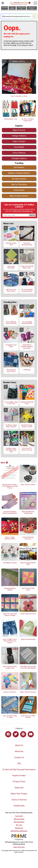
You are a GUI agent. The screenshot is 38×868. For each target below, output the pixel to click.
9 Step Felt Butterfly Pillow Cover (27, 267)
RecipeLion (19, 828)
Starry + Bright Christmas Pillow (10, 538)
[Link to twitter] (16, 734)
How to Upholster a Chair (19, 96)
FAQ (19, 763)
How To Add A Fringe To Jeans (10, 717)
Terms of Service (19, 800)
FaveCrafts (19, 816)
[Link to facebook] (8, 734)
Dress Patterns (19, 153)
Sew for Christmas (19, 184)
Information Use (27, 211)
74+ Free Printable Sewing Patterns (27, 290)
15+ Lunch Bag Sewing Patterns (27, 323)
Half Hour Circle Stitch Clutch (11, 290)
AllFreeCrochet (19, 819)
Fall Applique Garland (10, 563)
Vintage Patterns (19, 136)
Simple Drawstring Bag (28, 639)
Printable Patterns (19, 158)
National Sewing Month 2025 (28, 564)
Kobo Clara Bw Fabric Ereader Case (10, 667)
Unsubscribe (19, 806)
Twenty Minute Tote (10, 119)
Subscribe (19, 788)
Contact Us (19, 757)
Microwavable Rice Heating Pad (28, 513)
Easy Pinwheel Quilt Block (28, 589)
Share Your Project (19, 794)
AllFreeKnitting (19, 822)
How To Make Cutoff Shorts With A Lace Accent (10, 641)
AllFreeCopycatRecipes (19, 831)
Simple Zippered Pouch (28, 614)
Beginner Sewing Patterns (19, 173)
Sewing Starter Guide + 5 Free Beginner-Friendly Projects (10, 486)
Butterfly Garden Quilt (11, 244)
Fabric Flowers (19, 141)
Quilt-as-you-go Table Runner (28, 717)
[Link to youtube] (31, 734)
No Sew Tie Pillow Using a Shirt (28, 120)
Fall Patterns (19, 167)
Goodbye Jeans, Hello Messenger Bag (11, 450)
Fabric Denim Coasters (28, 485)
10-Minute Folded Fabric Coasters (11, 426)
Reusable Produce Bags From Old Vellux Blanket (28, 667)
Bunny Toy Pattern (10, 692)
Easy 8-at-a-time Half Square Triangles (10, 615)
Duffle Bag (27, 370)
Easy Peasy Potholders (11, 267)
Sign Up (32, 215)
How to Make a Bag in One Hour (11, 403)
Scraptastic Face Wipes (11, 346)
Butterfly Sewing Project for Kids (27, 426)
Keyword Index (19, 775)
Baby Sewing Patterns (19, 196)
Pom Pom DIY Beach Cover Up (27, 449)
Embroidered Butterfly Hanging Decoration (27, 347)
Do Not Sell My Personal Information (19, 770)
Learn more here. (19, 847)
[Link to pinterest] (23, 734)
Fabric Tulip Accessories (28, 692)
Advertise (19, 751)
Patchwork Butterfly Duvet (27, 403)
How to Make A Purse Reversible (11, 323)
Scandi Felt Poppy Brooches (28, 538)
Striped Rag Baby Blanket (10, 589)
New (4, 463)
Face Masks (19, 147)
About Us (19, 745)
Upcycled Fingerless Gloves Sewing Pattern (10, 513)
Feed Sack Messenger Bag (27, 244)
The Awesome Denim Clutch (11, 371)
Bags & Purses (19, 130)
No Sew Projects (19, 179)
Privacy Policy (17, 211)
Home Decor (19, 190)
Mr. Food (19, 825)
